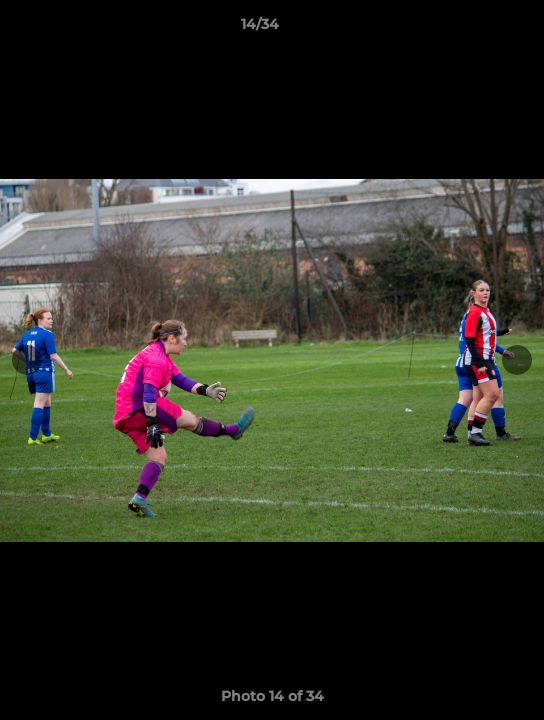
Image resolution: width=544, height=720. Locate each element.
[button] (472, 29)
